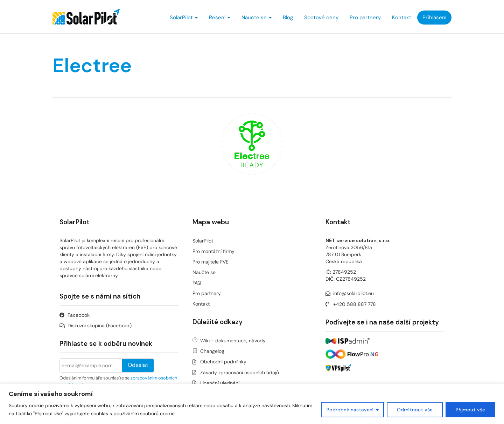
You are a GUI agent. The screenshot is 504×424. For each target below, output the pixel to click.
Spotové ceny (321, 18)
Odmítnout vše (415, 410)
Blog (288, 18)
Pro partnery (365, 18)
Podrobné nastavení (350, 410)
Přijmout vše (470, 410)
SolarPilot (184, 18)
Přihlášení (434, 18)
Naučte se (257, 18)
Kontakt (402, 18)
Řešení (220, 18)
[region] (252, 404)
